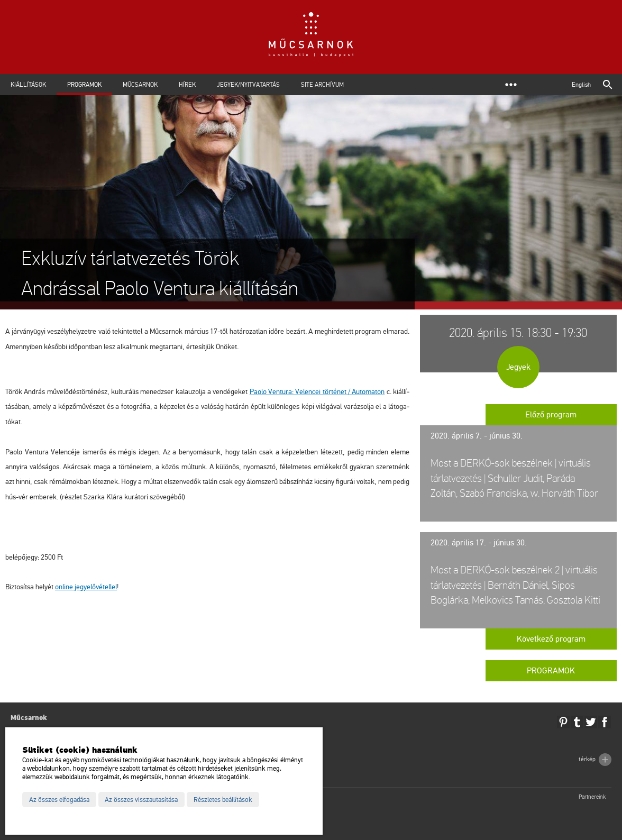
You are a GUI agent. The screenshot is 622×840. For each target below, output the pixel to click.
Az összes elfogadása (59, 800)
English (581, 85)
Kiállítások (28, 85)
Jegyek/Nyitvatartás (248, 85)
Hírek (187, 85)
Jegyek (518, 367)
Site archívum (322, 85)
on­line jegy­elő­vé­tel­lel (86, 587)
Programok (84, 85)
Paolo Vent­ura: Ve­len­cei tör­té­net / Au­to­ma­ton (317, 392)
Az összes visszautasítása (141, 800)
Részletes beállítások (223, 800)
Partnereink (592, 797)
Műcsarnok (140, 85)
